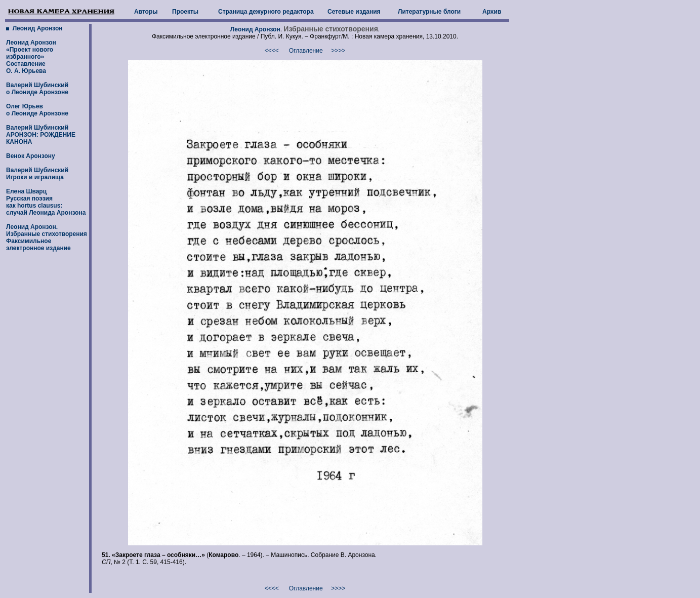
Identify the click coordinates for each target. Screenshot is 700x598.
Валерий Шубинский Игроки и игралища (37, 174)
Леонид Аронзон (36, 28)
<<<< (272, 51)
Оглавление (306, 51)
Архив (492, 12)
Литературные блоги (429, 12)
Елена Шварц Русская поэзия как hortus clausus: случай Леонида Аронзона (46, 202)
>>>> (338, 51)
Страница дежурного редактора (266, 12)
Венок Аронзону (31, 156)
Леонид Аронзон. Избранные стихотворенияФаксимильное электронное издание (47, 237)
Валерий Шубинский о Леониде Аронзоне (37, 89)
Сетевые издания (354, 12)
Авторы (146, 12)
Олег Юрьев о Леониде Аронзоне (37, 110)
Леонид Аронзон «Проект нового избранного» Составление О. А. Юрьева (31, 57)
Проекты (185, 12)
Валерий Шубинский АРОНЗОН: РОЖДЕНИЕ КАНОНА (41, 135)
